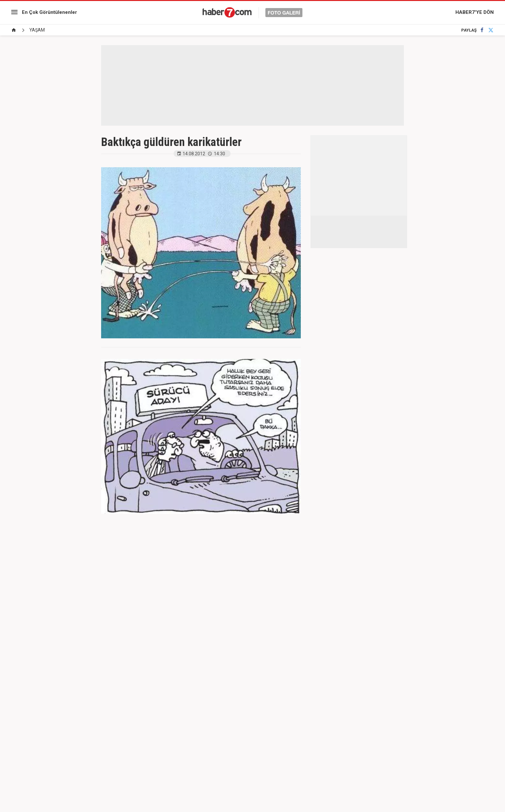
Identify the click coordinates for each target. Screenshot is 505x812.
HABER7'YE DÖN (475, 12)
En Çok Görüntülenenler (49, 12)
